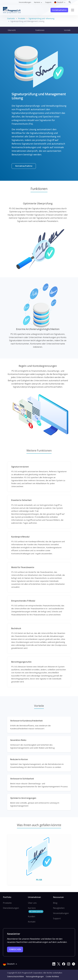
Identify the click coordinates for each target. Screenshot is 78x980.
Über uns (32, 903)
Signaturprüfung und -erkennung (41, 18)
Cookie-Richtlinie (52, 976)
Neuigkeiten (59, 908)
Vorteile (67, 30)
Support (48, 2)
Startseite (11, 18)
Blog (55, 903)
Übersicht (12, 30)
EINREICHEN (15, 949)
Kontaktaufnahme (59, 10)
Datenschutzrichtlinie (16, 976)
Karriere (36, 910)
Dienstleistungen (11, 908)
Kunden (32, 916)
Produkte (22, 18)
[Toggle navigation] (73, 10)
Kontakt (32, 922)
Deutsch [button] (59, 2)
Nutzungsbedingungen (35, 976)
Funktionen (40, 30)
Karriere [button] (37, 2)
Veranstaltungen (25, 2)
